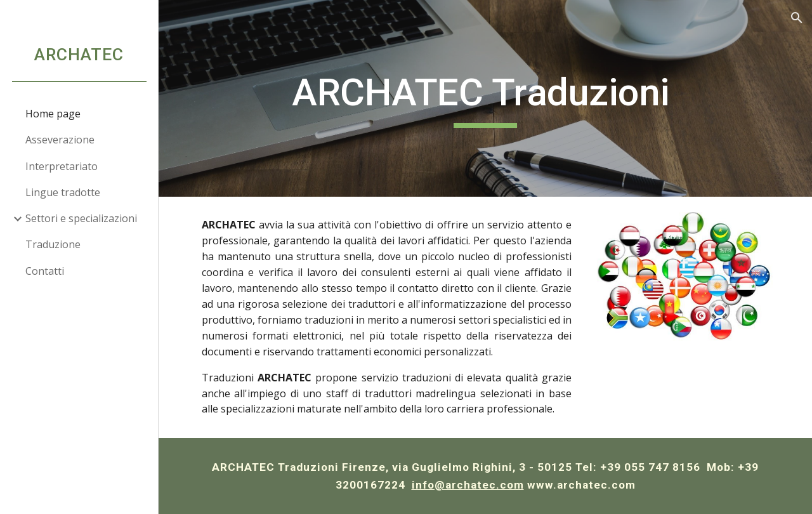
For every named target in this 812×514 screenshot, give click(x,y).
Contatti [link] (45, 271)
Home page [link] (53, 114)
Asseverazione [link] (60, 140)
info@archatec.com (468, 485)
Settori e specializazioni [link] (81, 218)
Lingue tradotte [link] (63, 192)
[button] (797, 18)
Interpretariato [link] (62, 166)
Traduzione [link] (53, 244)
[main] (486, 98)
